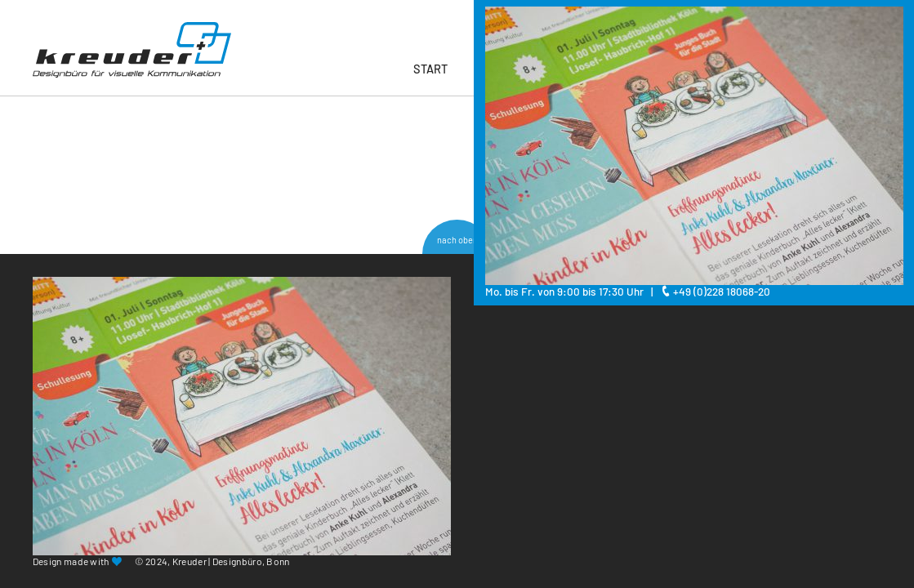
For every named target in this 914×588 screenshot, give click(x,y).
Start (430, 69)
